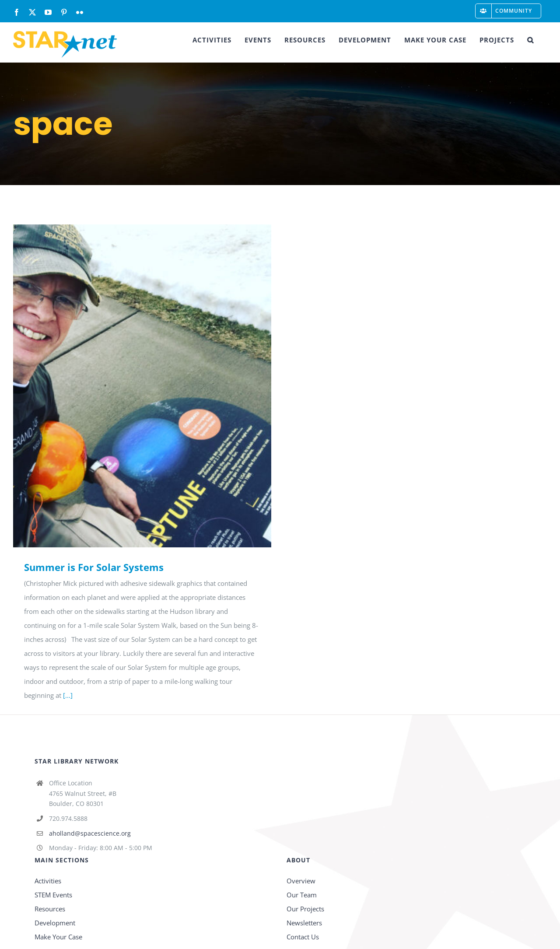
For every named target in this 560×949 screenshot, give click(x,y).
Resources (50, 909)
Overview (301, 881)
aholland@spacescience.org (90, 833)
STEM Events (53, 895)
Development (55, 923)
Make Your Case (58, 937)
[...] (68, 695)
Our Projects (305, 909)
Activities (48, 881)
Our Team (302, 895)
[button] (530, 40)
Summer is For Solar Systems (94, 567)
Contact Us (303, 937)
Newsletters (304, 923)
